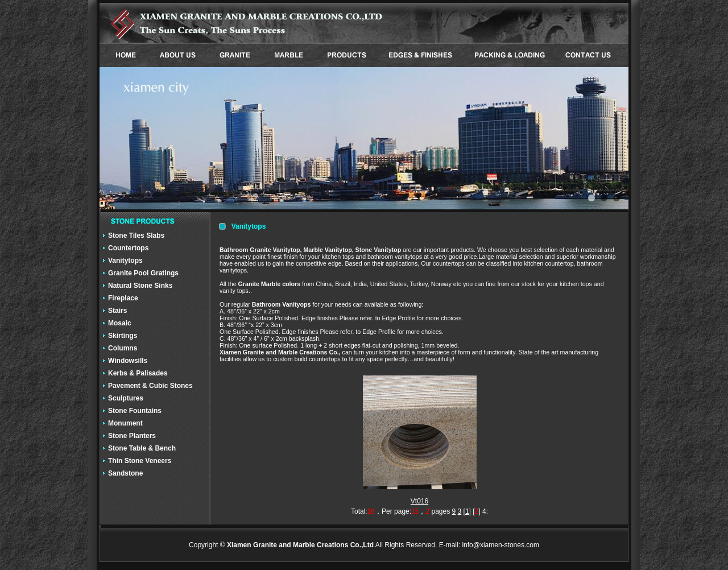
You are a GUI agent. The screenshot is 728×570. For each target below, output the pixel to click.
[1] (467, 511)
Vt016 (419, 501)
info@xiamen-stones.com (500, 545)
